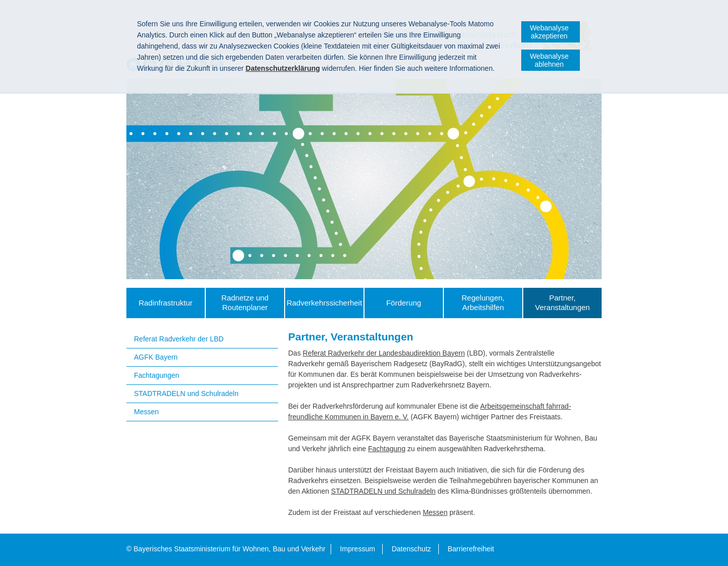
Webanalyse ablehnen (549, 60)
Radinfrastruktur (166, 303)
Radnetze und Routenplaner (245, 302)
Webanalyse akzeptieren (549, 32)
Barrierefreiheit (471, 549)
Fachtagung (387, 449)
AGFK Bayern (156, 357)
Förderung (404, 303)
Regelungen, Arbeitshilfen (483, 302)
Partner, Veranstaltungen (562, 302)
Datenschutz (412, 549)
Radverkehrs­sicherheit (324, 303)
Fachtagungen (157, 375)
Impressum (358, 549)
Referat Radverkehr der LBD (179, 339)
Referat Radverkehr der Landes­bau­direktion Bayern (384, 353)
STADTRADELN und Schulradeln (186, 394)
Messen (146, 412)
